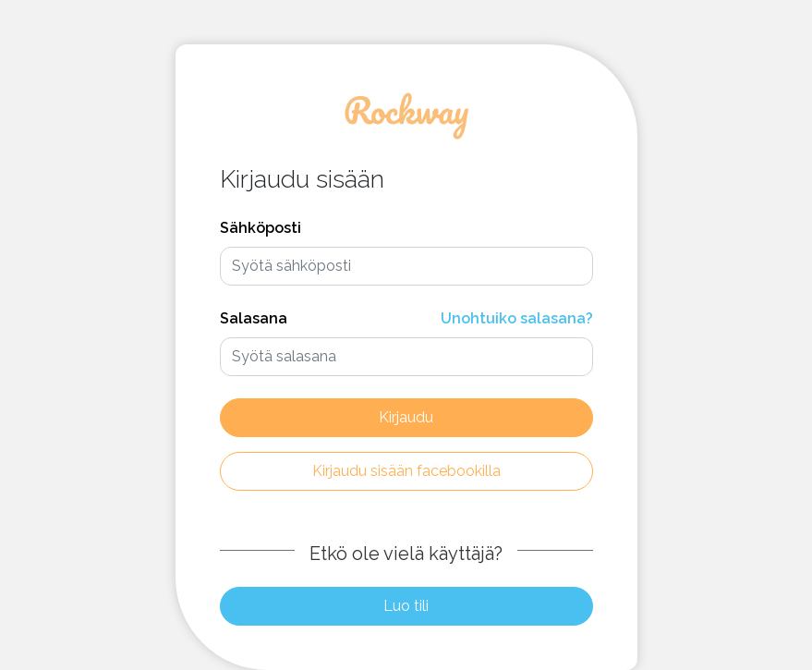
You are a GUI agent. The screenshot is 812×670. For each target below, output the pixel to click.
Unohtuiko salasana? (517, 318)
